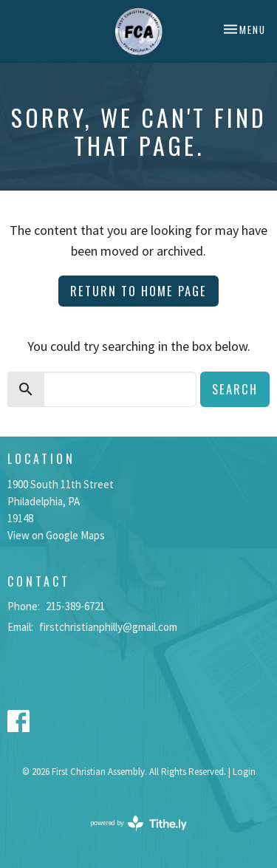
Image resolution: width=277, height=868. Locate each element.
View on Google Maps (56, 535)
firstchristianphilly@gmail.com (108, 627)
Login (244, 772)
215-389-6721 (75, 606)
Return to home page (138, 291)
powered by (138, 823)
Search (235, 389)
